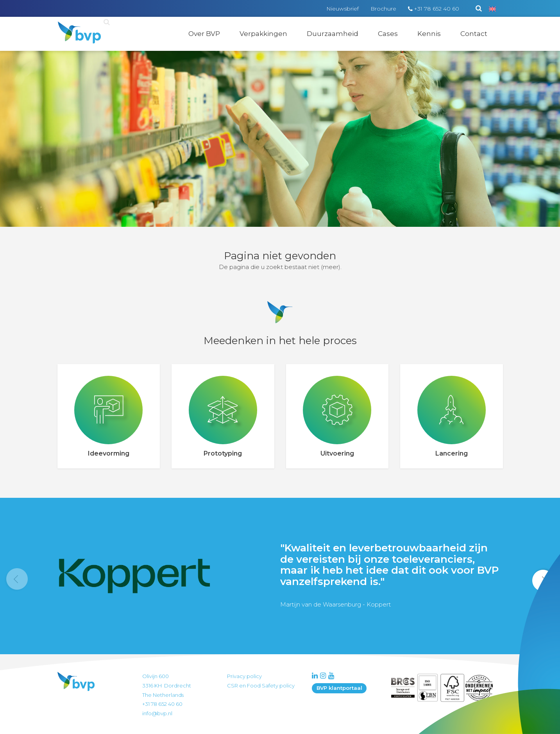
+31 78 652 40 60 (437, 9)
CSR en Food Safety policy (261, 686)
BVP (74, 27)
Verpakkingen (263, 34)
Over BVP (204, 34)
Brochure (383, 9)
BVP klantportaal (339, 688)
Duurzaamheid (333, 34)
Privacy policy (244, 676)
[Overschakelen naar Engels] (492, 9)
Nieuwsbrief (343, 9)
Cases (388, 34)
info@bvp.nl (157, 713)
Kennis (429, 34)
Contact (474, 34)
